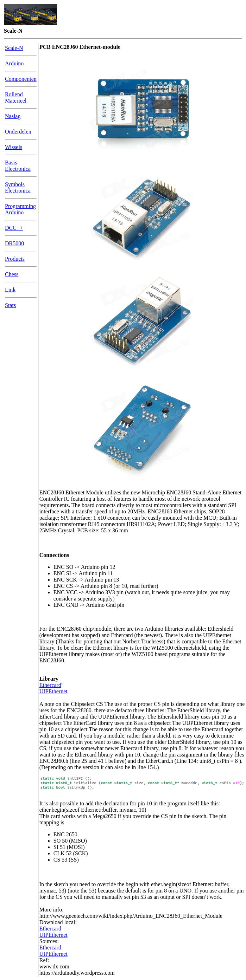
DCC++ (14, 228)
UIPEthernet (53, 691)
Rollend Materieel (16, 98)
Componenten (21, 79)
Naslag (13, 116)
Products (15, 259)
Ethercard (50, 685)
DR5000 (14, 243)
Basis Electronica (18, 166)
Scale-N (14, 48)
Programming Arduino (20, 209)
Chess (12, 274)
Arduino (14, 63)
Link (10, 290)
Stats (10, 305)
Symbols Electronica (18, 187)
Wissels (14, 147)
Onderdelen (18, 132)
